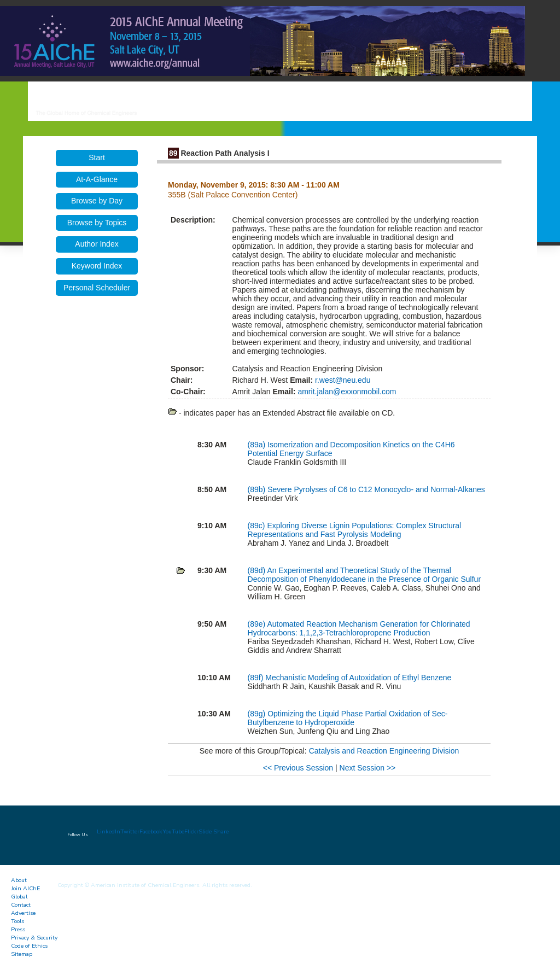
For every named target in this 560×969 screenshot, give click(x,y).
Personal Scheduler (97, 288)
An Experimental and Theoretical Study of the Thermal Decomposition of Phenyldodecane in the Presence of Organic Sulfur (364, 575)
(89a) (258, 445)
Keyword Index (97, 266)
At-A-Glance (97, 179)
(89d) (258, 570)
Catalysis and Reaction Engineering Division (384, 751)
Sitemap (22, 954)
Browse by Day (97, 201)
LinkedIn (109, 831)
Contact (21, 905)
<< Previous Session (298, 768)
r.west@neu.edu (342, 380)
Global (19, 897)
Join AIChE (25, 888)
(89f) (257, 678)
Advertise (23, 913)
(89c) (258, 526)
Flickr (191, 831)
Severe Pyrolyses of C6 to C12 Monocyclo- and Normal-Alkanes (376, 489)
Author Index (97, 244)
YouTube (173, 831)
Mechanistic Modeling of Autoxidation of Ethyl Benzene (358, 678)
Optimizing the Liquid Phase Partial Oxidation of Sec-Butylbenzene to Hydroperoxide (348, 718)
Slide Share (214, 831)
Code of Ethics (29, 946)
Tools (17, 921)
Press (18, 929)
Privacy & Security (34, 938)
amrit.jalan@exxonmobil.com (346, 392)
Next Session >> (368, 768)
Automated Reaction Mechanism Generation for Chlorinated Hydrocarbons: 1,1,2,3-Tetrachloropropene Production (359, 628)
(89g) (258, 714)
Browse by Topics (97, 223)
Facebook (151, 831)
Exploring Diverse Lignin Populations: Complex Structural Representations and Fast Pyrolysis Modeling (355, 530)
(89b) (258, 489)
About (19, 880)
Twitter (130, 831)
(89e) (258, 624)
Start (97, 157)
